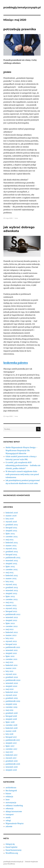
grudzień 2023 (12, 587)
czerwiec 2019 (11, 707)
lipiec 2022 (10, 623)
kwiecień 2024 (12, 575)
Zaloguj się (10, 844)
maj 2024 (10, 572)
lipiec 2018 (10, 722)
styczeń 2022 (11, 641)
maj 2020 (10, 689)
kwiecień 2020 (12, 692)
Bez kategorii (11, 791)
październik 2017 (13, 740)
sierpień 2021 (11, 653)
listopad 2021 (11, 644)
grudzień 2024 (12, 552)
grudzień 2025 (12, 525)
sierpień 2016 (11, 770)
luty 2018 (9, 734)
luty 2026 (10, 519)
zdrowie (9, 826)
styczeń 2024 (11, 584)
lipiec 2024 (10, 566)
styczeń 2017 (11, 758)
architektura (11, 788)
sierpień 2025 (11, 531)
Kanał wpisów (11, 847)
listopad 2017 (11, 737)
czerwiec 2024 (12, 569)
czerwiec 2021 (11, 659)
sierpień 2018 (11, 719)
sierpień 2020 (11, 686)
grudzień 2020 (12, 677)
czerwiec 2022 (12, 626)
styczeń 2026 (11, 522)
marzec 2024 (11, 578)
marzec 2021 (11, 668)
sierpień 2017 (11, 743)
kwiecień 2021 (12, 665)
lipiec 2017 (10, 746)
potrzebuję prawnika (20, 29)
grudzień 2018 (12, 713)
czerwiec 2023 (12, 599)
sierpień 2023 (11, 593)
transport (10, 814)
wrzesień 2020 (12, 683)
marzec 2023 (11, 605)
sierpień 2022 (11, 620)
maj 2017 (9, 752)
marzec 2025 (11, 546)
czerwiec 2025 (12, 537)
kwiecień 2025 (12, 543)
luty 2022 (10, 638)
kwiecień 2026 (12, 513)
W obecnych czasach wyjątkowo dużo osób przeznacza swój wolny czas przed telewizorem (22, 474)
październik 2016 (13, 764)
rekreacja (9, 808)
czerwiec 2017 (11, 749)
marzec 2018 (11, 731)
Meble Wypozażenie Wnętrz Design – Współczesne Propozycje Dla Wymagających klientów (22, 450)
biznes (8, 794)
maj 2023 (9, 602)
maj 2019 (9, 710)
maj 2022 (10, 629)
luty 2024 (10, 581)
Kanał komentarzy (13, 850)
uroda (8, 817)
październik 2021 (13, 647)
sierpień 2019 (11, 704)
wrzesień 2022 (12, 617)
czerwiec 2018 (11, 725)
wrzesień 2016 (12, 767)
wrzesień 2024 (12, 561)
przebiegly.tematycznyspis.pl (22, 7)
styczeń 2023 (11, 608)
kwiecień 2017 (11, 755)
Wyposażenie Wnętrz (15, 823)
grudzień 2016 (12, 761)
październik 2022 (13, 614)
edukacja (9, 797)
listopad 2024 (11, 555)
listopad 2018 (11, 716)
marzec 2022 (11, 635)
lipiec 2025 (10, 534)
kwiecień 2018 (12, 728)
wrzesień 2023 (12, 590)
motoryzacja (11, 803)
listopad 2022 (11, 611)
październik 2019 (13, 701)
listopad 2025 (11, 528)
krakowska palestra (16, 363)
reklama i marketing (14, 805)
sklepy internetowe (14, 811)
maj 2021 (9, 662)
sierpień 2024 (11, 563)
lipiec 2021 (10, 656)
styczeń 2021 (11, 674)
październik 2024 (13, 558)
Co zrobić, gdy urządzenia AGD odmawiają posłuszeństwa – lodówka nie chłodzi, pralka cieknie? (23, 465)
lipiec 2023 (10, 596)
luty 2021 (9, 671)
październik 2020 (13, 680)
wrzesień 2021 (12, 650)
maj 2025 (10, 540)
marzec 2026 (11, 516)
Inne (16, 218)
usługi (8, 820)
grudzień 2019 (12, 698)
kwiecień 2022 (12, 632)
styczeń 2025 (11, 549)
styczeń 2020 (11, 695)
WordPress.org (12, 853)
